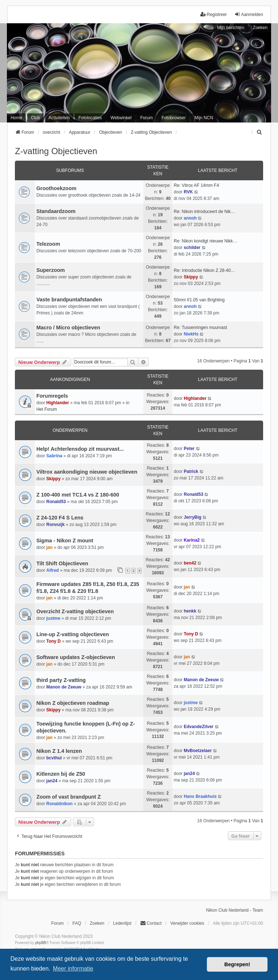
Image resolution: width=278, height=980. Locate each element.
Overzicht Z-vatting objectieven (75, 611)
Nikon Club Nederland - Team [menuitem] (235, 910)
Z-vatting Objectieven (56, 151)
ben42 (190, 563)
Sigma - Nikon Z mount (65, 541)
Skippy (191, 277)
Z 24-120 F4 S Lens (60, 518)
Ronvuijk (56, 525)
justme (54, 618)
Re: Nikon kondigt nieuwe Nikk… (206, 241)
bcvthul (54, 758)
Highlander (58, 403)
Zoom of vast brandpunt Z (68, 797)
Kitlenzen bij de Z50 (61, 774)
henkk (190, 611)
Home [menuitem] (16, 118)
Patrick (191, 471)
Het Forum (47, 409)
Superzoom (50, 270)
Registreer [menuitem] (214, 14)
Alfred (53, 570)
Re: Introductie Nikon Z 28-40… (205, 270)
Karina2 (192, 540)
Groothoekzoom (56, 188)
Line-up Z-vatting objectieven (73, 634)
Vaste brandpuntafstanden (69, 300)
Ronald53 (56, 502)
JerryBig (193, 517)
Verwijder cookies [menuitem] (187, 923)
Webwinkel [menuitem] (121, 118)
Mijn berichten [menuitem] (231, 28)
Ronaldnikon (60, 804)
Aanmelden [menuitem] (249, 14)
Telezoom (48, 244)
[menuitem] (260, 132)
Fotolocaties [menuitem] (90, 118)
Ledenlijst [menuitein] (122, 923)
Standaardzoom (56, 211)
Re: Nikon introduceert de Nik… (205, 212)
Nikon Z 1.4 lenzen (59, 751)
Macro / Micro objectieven (68, 328)
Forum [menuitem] (146, 118)
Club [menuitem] (35, 118)
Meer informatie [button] (73, 969)
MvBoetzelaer (198, 751)
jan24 (52, 781)
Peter (189, 449)
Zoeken (260, 28)
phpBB (41, 943)
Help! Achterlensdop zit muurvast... (80, 449)
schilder (192, 248)
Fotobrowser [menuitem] (174, 118)
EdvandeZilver (199, 727)
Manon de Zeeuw (64, 687)
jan (50, 547)
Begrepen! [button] (237, 964)
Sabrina (54, 456)
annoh (190, 218)
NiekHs (191, 334)
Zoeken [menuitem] (97, 923)
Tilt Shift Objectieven (62, 563)
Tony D (54, 641)
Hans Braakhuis (200, 796)
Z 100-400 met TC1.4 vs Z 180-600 (78, 495)
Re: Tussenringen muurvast (201, 328)
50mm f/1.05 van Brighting (199, 300)
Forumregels (52, 396)
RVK (188, 192)
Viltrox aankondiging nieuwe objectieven (87, 472)
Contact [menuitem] (151, 923)
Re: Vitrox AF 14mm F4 (196, 185)
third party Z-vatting (61, 680)
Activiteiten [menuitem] (59, 118)
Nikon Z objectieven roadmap (73, 703)
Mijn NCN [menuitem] (204, 118)
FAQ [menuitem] (77, 923)
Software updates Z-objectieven (76, 657)
